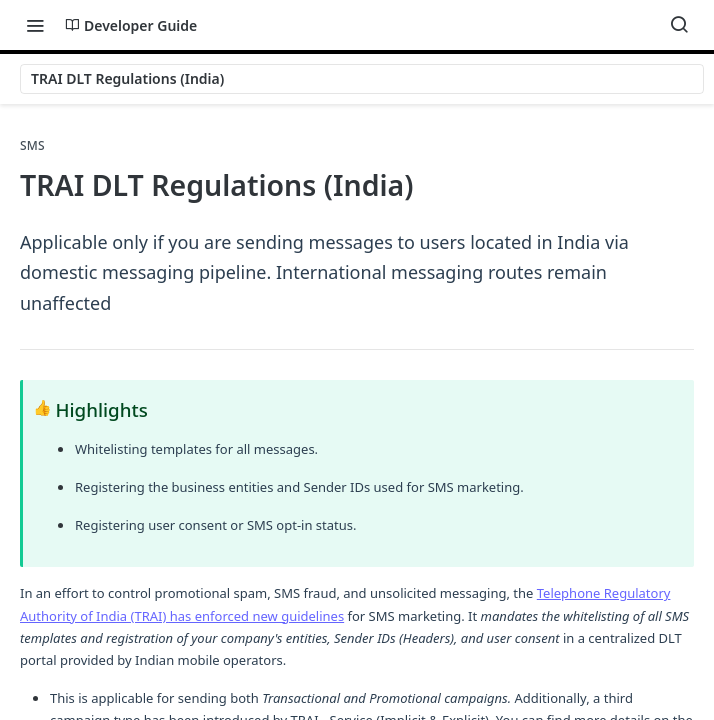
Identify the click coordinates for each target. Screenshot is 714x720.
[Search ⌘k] (679, 25)
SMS (32, 146)
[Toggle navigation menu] (35, 25)
